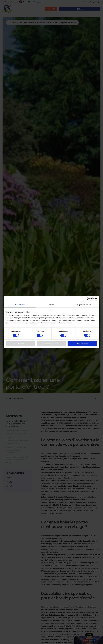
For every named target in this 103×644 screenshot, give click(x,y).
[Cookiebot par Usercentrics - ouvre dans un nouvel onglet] (88, 299)
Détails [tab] (52, 305)
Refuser (21, 344)
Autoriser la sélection (52, 344)
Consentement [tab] (20, 305)
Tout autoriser (82, 344)
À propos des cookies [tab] (83, 305)
